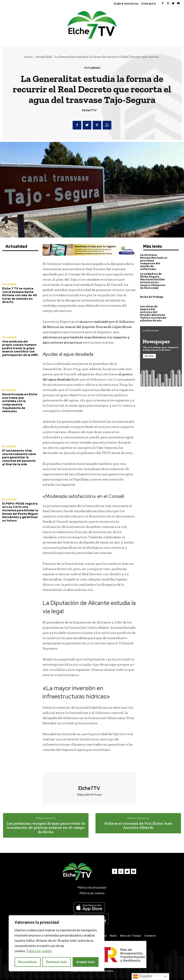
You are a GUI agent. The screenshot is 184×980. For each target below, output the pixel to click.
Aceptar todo (86, 962)
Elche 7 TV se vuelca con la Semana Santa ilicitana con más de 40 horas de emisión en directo (20, 295)
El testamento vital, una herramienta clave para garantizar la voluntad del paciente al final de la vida (19, 457)
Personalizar (28, 962)
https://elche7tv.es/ (89, 795)
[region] (57, 943)
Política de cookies (39, 951)
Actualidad (44, 57)
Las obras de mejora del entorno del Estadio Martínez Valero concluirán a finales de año (153, 313)
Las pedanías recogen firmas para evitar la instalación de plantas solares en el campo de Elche (46, 828)
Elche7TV (89, 110)
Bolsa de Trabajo (152, 297)
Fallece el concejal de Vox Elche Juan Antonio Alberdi (138, 826)
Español (142, 977)
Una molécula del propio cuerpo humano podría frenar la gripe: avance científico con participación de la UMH (20, 348)
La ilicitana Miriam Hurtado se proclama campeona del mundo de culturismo (154, 262)
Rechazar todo (57, 962)
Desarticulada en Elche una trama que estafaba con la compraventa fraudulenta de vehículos (20, 403)
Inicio (28, 57)
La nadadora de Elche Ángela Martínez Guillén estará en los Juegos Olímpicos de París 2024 (153, 281)
